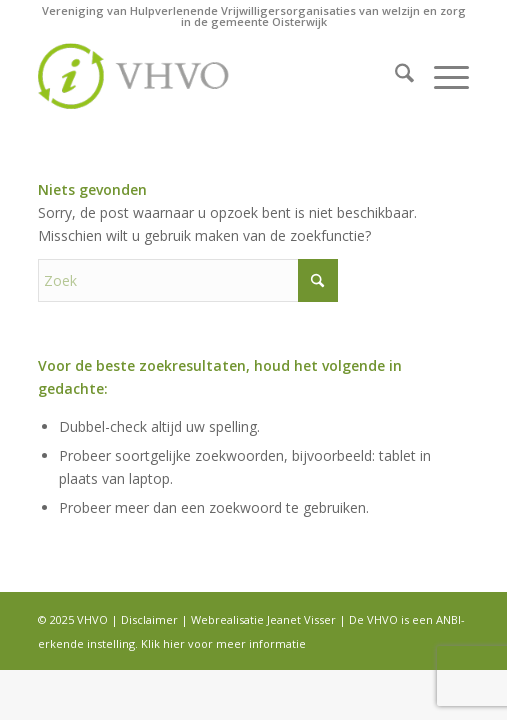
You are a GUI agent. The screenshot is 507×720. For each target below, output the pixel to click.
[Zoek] (394, 76)
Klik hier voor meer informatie (223, 643)
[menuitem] (394, 76)
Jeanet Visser (301, 619)
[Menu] (441, 76)
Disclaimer (149, 619)
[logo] (210, 76)
